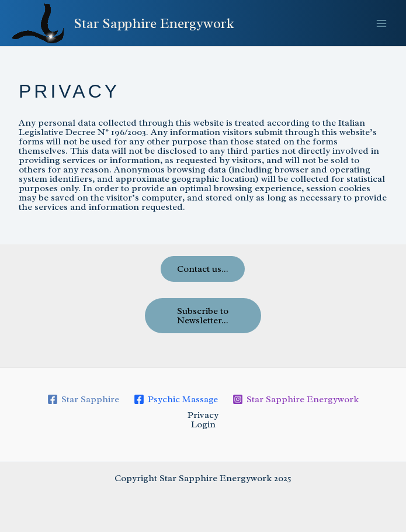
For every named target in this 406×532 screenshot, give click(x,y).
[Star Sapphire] (84, 399)
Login (203, 424)
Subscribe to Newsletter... (203, 316)
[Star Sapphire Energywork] (295, 399)
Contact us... (203, 269)
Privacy (203, 415)
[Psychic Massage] (176, 399)
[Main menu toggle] (381, 23)
